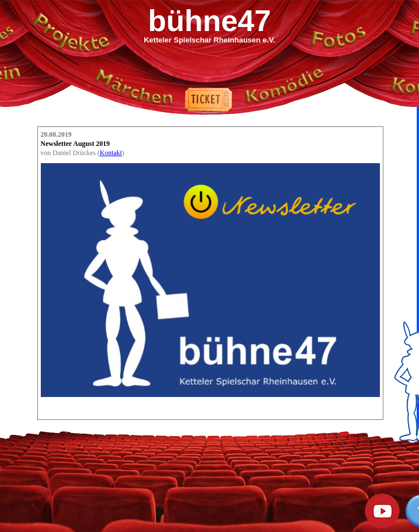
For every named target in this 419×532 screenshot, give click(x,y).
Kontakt (111, 153)
